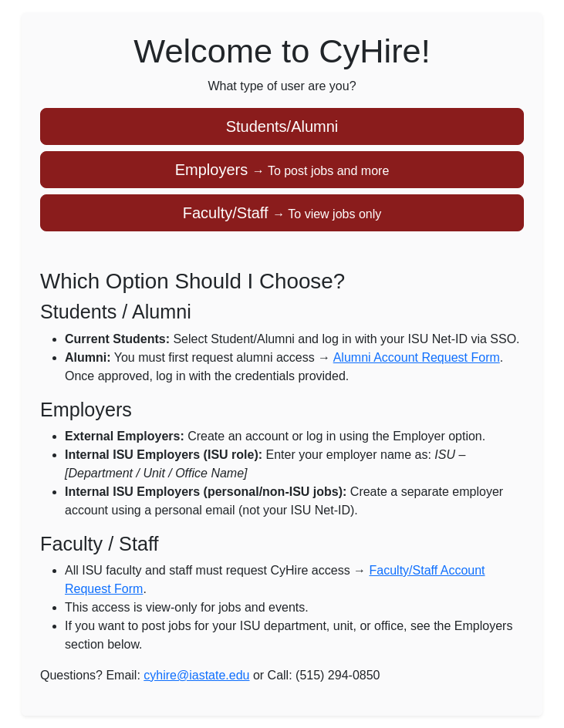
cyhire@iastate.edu (196, 675)
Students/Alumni (282, 126)
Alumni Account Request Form (417, 357)
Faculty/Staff (282, 213)
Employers (282, 170)
